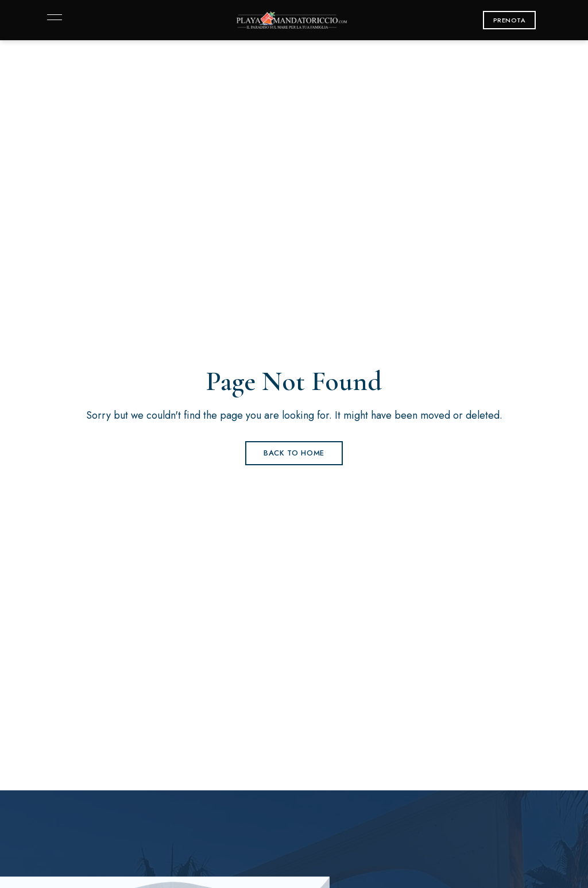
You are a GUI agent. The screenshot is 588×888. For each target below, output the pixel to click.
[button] (510, 20)
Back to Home (294, 453)
